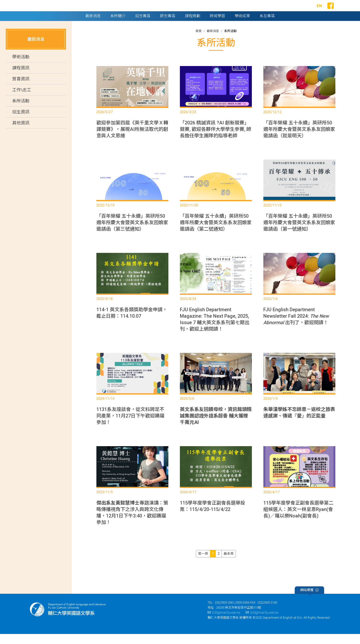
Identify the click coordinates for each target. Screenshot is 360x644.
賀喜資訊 (21, 89)
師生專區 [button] (168, 26)
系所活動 (21, 111)
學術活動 (21, 67)
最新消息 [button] (93, 26)
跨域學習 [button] (217, 26)
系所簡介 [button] (118, 26)
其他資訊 (21, 133)
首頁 (199, 41)
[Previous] (203, 563)
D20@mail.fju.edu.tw (224, 622)
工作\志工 (22, 100)
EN (319, 11)
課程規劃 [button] (193, 26)
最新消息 (213, 41)
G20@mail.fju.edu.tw (262, 622)
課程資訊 (21, 78)
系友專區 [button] (267, 26)
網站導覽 (309, 600)
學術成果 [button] (242, 26)
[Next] (229, 563)
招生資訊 (21, 122)
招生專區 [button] (143, 26)
